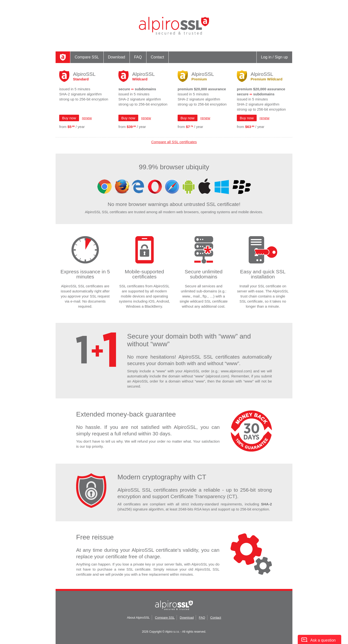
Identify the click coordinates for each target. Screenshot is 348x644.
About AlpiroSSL (138, 618)
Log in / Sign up (274, 57)
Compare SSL (87, 57)
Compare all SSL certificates (174, 142)
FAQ (138, 57)
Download (117, 57)
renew (87, 118)
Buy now (69, 118)
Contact (157, 57)
